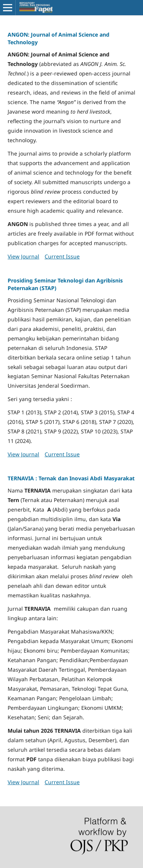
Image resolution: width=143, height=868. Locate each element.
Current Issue (62, 256)
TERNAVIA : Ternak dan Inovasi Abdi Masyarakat (71, 478)
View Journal (23, 256)
